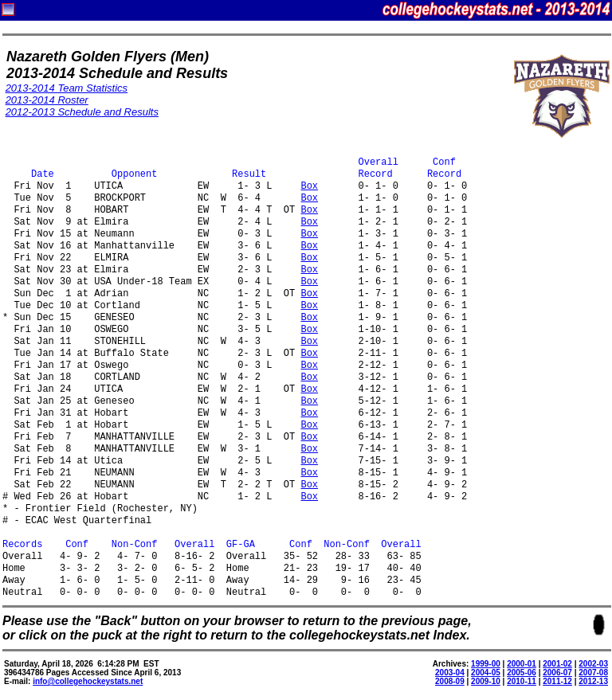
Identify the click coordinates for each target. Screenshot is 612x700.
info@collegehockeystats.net (88, 681)
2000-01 (522, 664)
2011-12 (557, 681)
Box (309, 187)
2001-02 (557, 664)
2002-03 (593, 664)
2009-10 (486, 681)
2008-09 (450, 681)
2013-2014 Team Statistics (67, 88)
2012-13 (593, 681)
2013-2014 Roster (47, 100)
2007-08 (593, 673)
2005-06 (522, 673)
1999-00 (486, 664)
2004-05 (486, 673)
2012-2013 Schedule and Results (82, 112)
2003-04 (450, 673)
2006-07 (557, 673)
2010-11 (522, 681)
